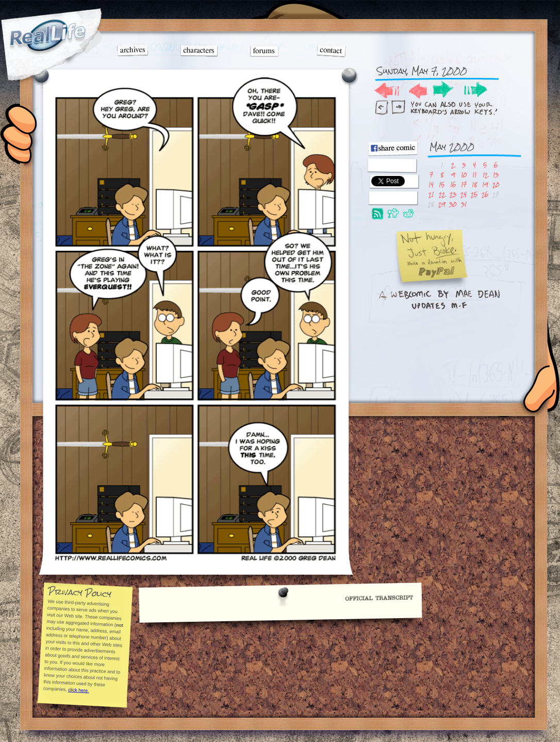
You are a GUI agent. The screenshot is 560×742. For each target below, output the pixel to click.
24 (464, 194)
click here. (78, 690)
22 (442, 194)
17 (464, 184)
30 (453, 204)
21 (431, 194)
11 (474, 175)
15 (442, 184)
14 (431, 184)
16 (453, 184)
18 (474, 184)
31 (464, 204)
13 (496, 175)
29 (442, 204)
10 (464, 175)
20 (496, 184)
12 (485, 175)
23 (453, 194)
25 (474, 194)
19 (485, 184)
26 (485, 194)
